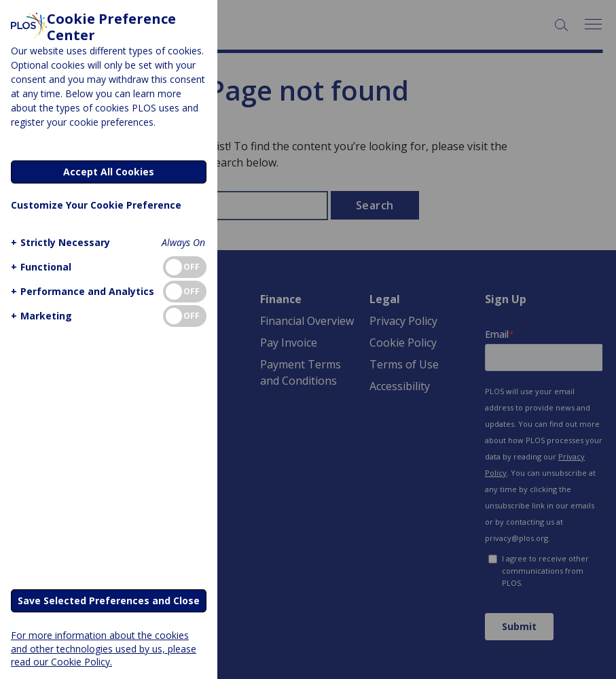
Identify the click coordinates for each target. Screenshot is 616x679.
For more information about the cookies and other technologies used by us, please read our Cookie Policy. (104, 648)
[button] (59, 242)
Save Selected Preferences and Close (109, 600)
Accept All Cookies (109, 172)
